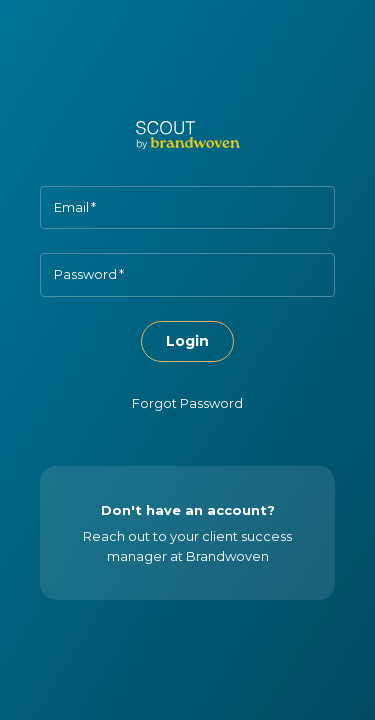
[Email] (187, 207)
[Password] (187, 274)
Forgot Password (187, 403)
